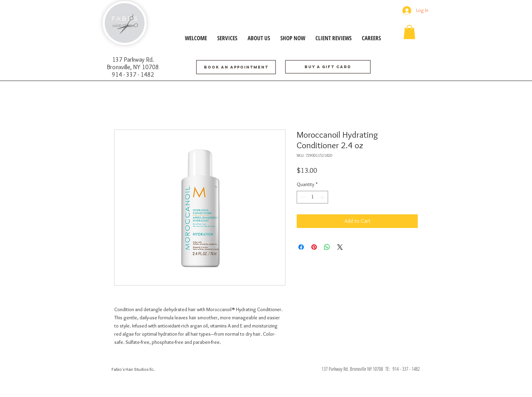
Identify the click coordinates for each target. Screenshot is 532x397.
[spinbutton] (312, 197)
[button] (409, 32)
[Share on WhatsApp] (327, 247)
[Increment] (323, 197)
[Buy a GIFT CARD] (328, 67)
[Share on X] (340, 247)
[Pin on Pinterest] (314, 247)
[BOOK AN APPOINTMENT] (236, 67)
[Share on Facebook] (301, 247)
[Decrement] (302, 197)
